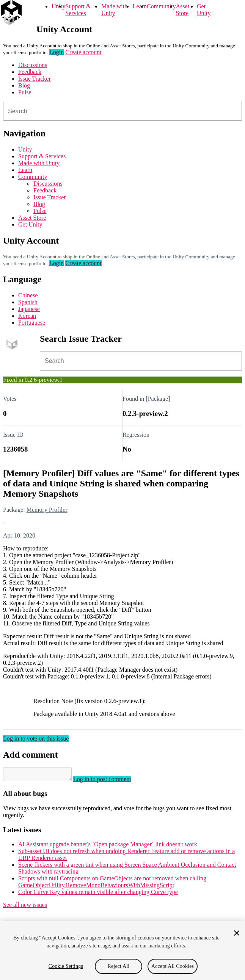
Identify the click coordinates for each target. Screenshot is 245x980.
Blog (24, 85)
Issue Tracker (35, 79)
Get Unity (204, 10)
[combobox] (122, 111)
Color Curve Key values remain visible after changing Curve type (98, 894)
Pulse (25, 92)
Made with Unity (114, 10)
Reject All (119, 966)
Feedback (30, 72)
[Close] (237, 933)
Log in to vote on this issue (36, 739)
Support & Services (78, 10)
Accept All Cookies (173, 966)
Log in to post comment (110, 781)
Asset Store (183, 10)
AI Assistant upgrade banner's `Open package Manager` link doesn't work (108, 846)
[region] (122, 950)
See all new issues (25, 907)
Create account (83, 52)
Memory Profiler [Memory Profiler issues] (47, 510)
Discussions (33, 65)
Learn (140, 6)
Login (57, 52)
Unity (58, 6)
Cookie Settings (66, 966)
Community (161, 6)
